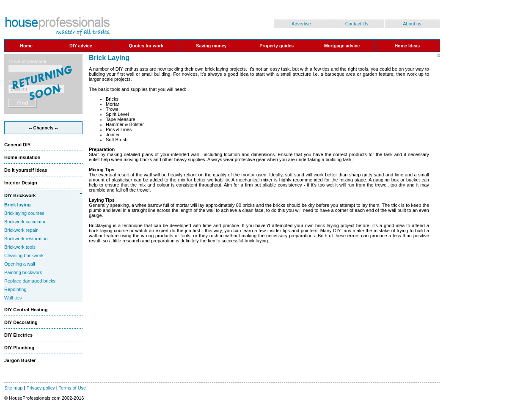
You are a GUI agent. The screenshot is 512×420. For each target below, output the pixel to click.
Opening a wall (20, 264)
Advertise (301, 24)
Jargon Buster (20, 360)
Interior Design (21, 183)
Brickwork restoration (26, 239)
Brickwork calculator (25, 222)
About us (412, 24)
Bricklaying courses (24, 213)
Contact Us (357, 24)
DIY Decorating (21, 322)
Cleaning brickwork (24, 255)
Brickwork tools (20, 247)
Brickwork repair (21, 230)
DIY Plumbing (19, 348)
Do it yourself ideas (26, 170)
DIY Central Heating (26, 310)
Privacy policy (40, 388)
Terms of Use (72, 388)
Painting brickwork (23, 272)
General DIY (17, 145)
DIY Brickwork (20, 195)
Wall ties (13, 298)
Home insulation (22, 157)
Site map (13, 388)
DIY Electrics (18, 335)
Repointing (15, 289)
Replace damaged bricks (30, 281)
